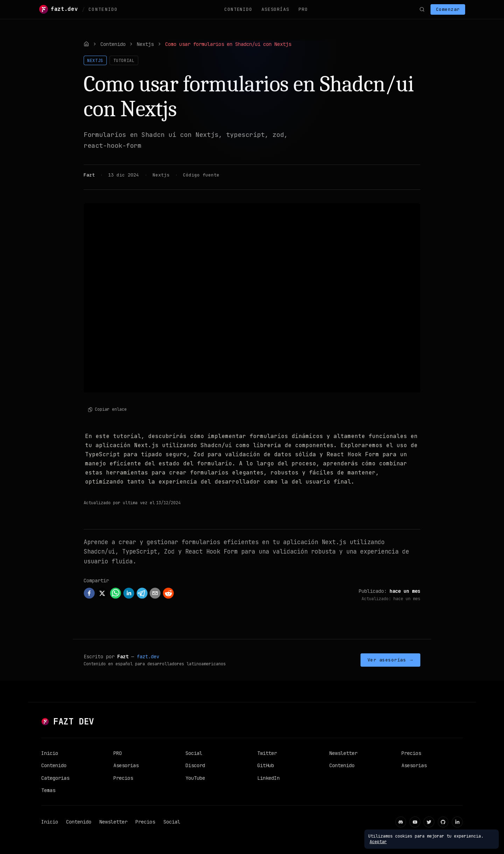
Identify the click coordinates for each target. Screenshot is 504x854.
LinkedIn (268, 778)
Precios (123, 778)
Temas (48, 790)
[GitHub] (443, 822)
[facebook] (89, 593)
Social (194, 753)
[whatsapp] (115, 593)
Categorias (55, 778)
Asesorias (126, 765)
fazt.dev (148, 657)
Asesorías (275, 9)
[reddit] (168, 593)
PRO (303, 9)
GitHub (266, 765)
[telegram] (142, 593)
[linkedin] (129, 593)
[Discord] (401, 822)
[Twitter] (429, 822)
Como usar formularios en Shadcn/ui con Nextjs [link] (228, 44)
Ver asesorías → (391, 660)
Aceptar (378, 842)
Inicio (50, 753)
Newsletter (343, 753)
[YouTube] (415, 822)
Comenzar (448, 9)
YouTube (195, 778)
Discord (195, 765)
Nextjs (145, 44)
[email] (155, 593)
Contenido (238, 9)
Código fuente (201, 175)
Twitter (267, 753)
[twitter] (102, 593)
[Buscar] (422, 9)
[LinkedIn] (457, 822)
